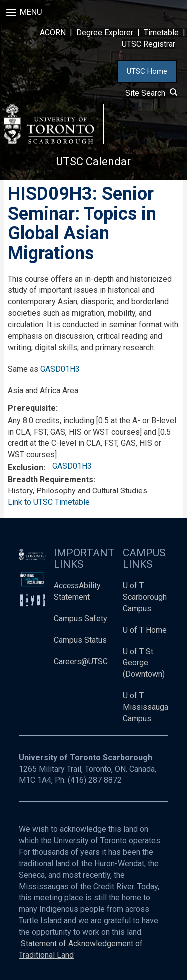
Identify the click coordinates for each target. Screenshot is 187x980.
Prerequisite (32, 408)
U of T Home (145, 630)
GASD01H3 (60, 369)
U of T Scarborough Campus (145, 597)
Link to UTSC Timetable (49, 502)
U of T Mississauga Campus (145, 707)
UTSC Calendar (93, 162)
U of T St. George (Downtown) (144, 663)
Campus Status (80, 640)
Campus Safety (81, 619)
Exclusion (26, 467)
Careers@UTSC (81, 662)
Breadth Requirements (51, 479)
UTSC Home (147, 71)
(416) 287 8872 (95, 780)
